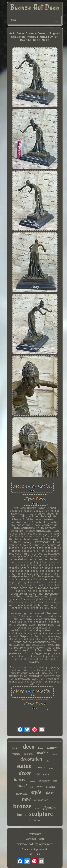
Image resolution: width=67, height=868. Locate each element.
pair (15, 748)
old (32, 787)
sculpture (41, 814)
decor (25, 773)
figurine (50, 808)
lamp (21, 815)
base (41, 748)
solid (37, 774)
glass (49, 793)
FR (39, 855)
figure (55, 754)
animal (33, 781)
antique (40, 767)
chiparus (29, 754)
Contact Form (35, 839)
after (47, 761)
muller (47, 774)
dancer (19, 779)
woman (52, 748)
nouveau (22, 793)
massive (35, 820)
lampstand (41, 800)
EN (31, 855)
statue (24, 766)
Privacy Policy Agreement (35, 844)
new (26, 799)
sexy (40, 786)
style (36, 792)
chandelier (44, 781)
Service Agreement (35, 849)
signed (21, 786)
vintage (16, 754)
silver (51, 768)
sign (55, 781)
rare (37, 808)
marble (43, 753)
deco (29, 747)
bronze (22, 806)
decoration (31, 759)
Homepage (35, 834)
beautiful (51, 787)
